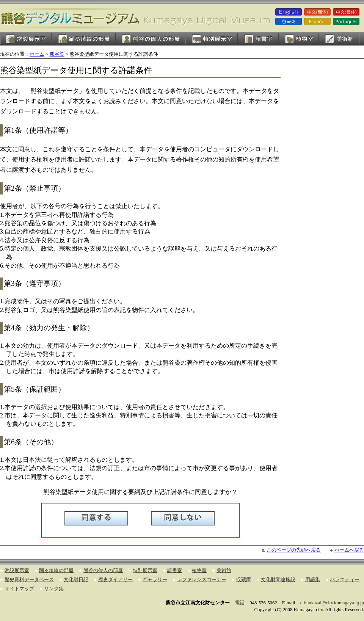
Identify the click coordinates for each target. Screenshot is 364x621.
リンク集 (54, 589)
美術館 (339, 39)
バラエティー (345, 580)
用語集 (313, 580)
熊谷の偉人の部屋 (151, 39)
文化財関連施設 (278, 580)
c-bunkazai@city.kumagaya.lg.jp (332, 603)
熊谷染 (57, 54)
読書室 (258, 39)
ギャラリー (155, 580)
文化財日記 (76, 580)
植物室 (299, 39)
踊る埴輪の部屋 (84, 39)
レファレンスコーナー (202, 580)
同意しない (183, 518)
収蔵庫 (244, 580)
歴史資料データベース (29, 580)
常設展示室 (26, 39)
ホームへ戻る (349, 550)
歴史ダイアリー (115, 580)
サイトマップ (19, 589)
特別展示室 (212, 39)
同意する (96, 518)
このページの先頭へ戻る (294, 550)
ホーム (37, 54)
